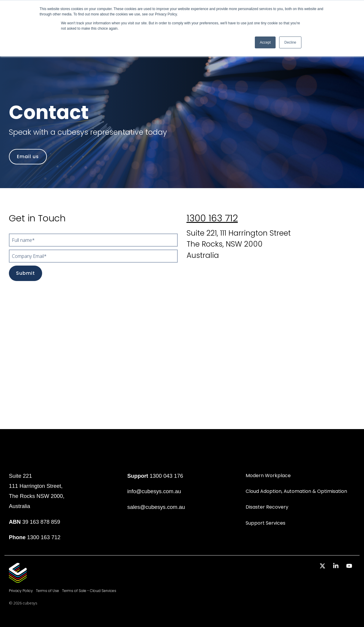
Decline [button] (290, 42)
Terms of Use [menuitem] (47, 591)
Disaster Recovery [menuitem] (267, 507)
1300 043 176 (167, 476)
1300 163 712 (212, 218)
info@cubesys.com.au (154, 491)
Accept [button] (265, 42)
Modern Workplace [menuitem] (268, 476)
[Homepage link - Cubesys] (18, 580)
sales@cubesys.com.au (156, 507)
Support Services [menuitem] (266, 523)
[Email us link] (28, 157)
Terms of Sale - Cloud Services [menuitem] (89, 591)
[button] (323, 566)
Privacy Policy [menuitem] (21, 591)
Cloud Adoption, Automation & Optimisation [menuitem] (296, 491)
